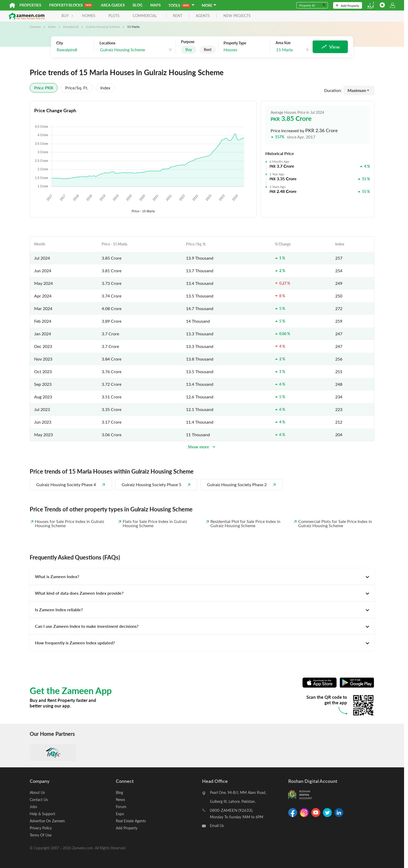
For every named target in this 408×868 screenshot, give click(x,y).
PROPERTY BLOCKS (71, 5)
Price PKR (44, 88)
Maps (156, 5)
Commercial (145, 16)
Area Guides (113, 5)
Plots (114, 16)
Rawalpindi (71, 27)
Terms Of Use (41, 835)
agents (203, 16)
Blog (138, 5)
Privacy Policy (41, 828)
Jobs (33, 807)
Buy (189, 50)
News (120, 800)
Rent (208, 50)
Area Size (283, 43)
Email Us (217, 826)
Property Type (235, 43)
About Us (37, 792)
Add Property (347, 6)
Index (52, 27)
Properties (30, 5)
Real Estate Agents (131, 821)
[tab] (202, 577)
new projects (237, 16)
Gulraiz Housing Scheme (103, 27)
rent (178, 16)
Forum (121, 807)
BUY (67, 16)
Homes (89, 16)
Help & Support (42, 814)
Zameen (35, 27)
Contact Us (39, 800)
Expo (120, 814)
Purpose (188, 42)
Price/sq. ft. (77, 88)
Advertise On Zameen (47, 821)
